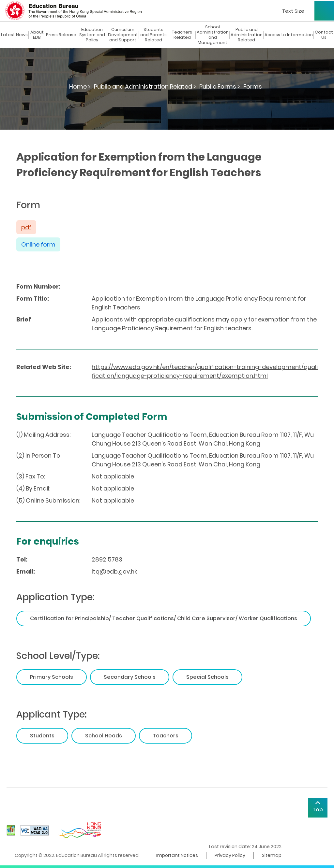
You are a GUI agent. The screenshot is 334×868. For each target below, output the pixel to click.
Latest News (14, 35)
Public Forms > (220, 86)
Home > (80, 86)
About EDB (37, 35)
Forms (253, 86)
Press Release (61, 35)
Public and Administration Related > (145, 86)
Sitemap (272, 855)
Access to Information (289, 35)
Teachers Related (182, 35)
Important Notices (177, 855)
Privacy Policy (230, 855)
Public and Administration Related (247, 35)
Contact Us (324, 35)
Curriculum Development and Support (123, 35)
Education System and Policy (92, 35)
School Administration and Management (213, 35)
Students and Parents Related (153, 35)
